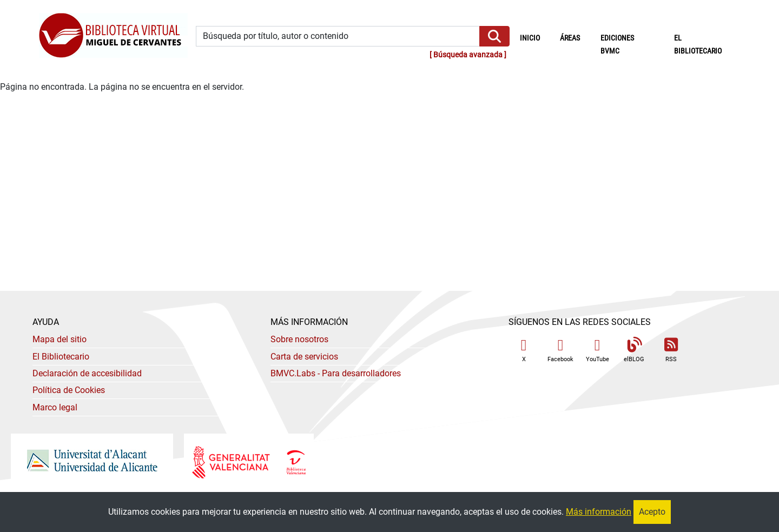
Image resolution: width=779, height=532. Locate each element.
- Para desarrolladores (336, 373)
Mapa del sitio (60, 339)
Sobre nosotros (299, 339)
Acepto (652, 512)
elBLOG (634, 350)
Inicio (535, 37)
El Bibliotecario (61, 357)
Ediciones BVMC (617, 45)
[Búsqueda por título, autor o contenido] (338, 36)
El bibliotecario (698, 45)
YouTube (598, 350)
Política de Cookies (69, 390)
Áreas (570, 38)
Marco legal (55, 407)
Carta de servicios (304, 357)
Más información (599, 512)
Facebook (560, 350)
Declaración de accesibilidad (87, 373)
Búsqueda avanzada (468, 55)
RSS (671, 350)
